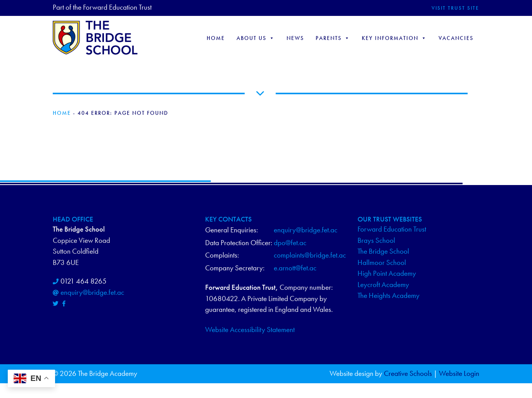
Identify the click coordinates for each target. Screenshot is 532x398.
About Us (256, 38)
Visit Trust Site (455, 8)
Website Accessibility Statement (250, 330)
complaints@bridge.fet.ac (310, 255)
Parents (333, 38)
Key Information (394, 38)
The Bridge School (383, 251)
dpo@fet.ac (290, 243)
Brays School (376, 240)
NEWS (295, 38)
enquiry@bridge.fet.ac (92, 292)
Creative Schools (408, 373)
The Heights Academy (389, 295)
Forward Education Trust (392, 229)
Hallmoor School (382, 262)
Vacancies (456, 38)
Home (216, 38)
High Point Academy (387, 273)
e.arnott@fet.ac (295, 268)
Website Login (459, 373)
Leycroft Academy (383, 285)
